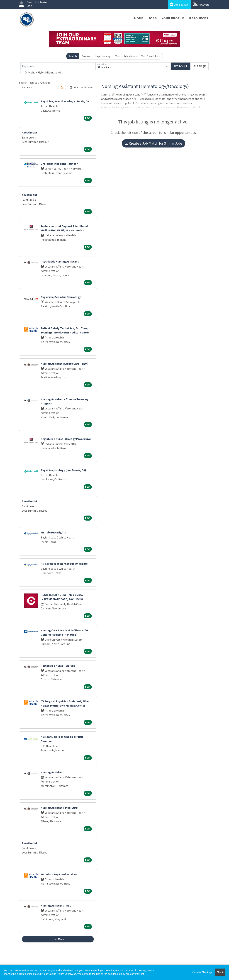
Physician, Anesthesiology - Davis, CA (65, 101)
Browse (86, 56)
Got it (220, 972)
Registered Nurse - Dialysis (58, 666)
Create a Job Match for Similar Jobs (154, 143)
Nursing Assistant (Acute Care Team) (64, 364)
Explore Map (103, 56)
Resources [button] (199, 18)
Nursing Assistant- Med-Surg (59, 808)
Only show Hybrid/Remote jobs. (44, 72)
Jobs (152, 18)
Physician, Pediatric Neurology (61, 297)
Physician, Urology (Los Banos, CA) (63, 470)
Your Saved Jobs (151, 56)
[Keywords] (58, 66)
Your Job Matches (126, 56)
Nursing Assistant (52, 772)
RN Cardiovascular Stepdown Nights (64, 564)
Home (139, 18)
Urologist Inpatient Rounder (59, 164)
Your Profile (173, 18)
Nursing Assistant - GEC (56, 905)
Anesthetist (30, 132)
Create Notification (82, 87)
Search (73, 56)
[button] (199, 66)
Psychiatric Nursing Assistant (60, 261)
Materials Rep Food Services (59, 874)
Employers (201, 4)
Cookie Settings (202, 972)
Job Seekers (179, 4)
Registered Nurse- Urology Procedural (66, 439)
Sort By (26, 87)
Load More (58, 939)
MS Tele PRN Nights (53, 532)
